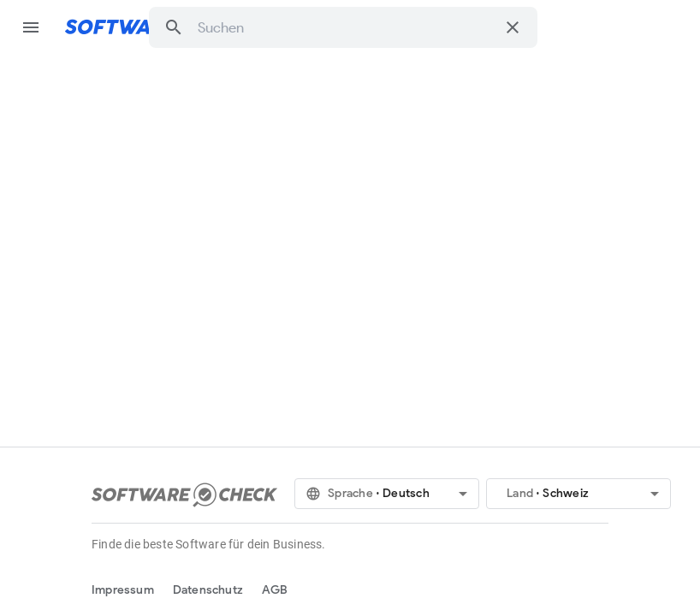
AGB (275, 590)
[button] (174, 27)
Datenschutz (208, 590)
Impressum (123, 590)
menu (31, 27)
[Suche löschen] (513, 27)
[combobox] (346, 27)
